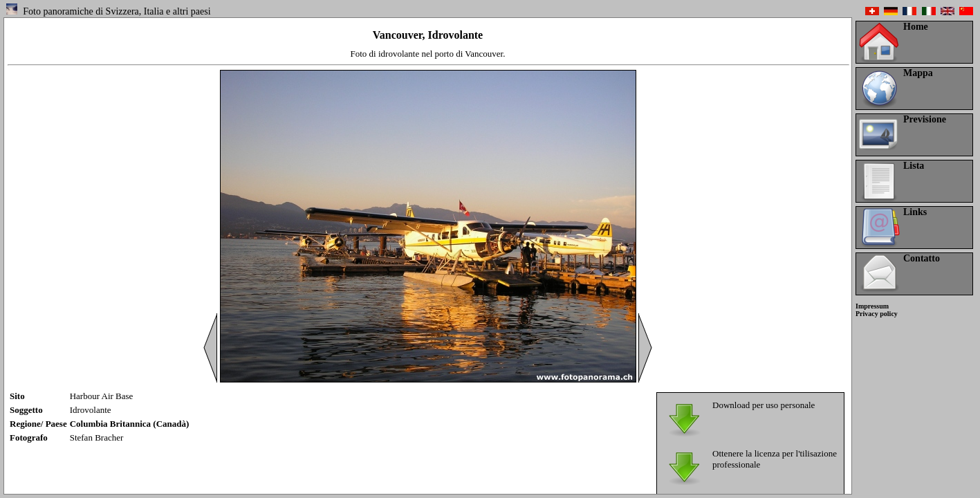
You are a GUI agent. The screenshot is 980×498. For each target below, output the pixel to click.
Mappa (918, 73)
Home (916, 27)
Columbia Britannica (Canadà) (130, 424)
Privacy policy (877, 314)
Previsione (925, 119)
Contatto (922, 258)
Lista (914, 166)
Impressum (872, 306)
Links (915, 212)
